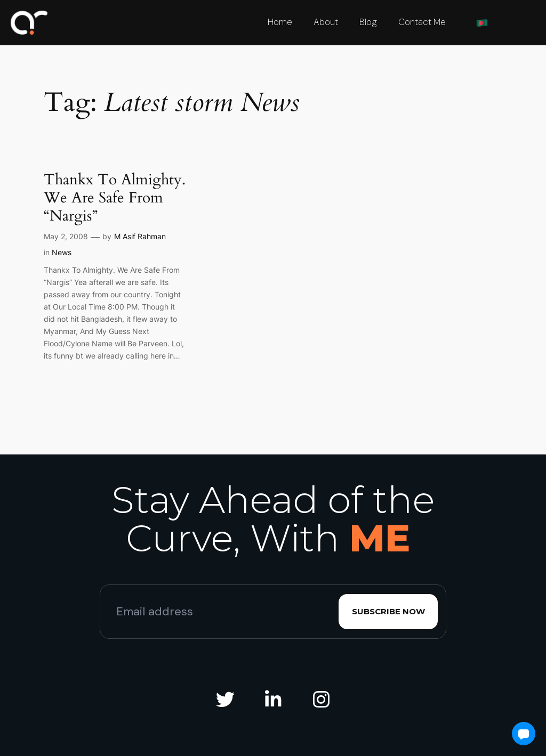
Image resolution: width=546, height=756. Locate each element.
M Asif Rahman (140, 236)
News (62, 252)
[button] (524, 734)
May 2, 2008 (66, 236)
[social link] (225, 700)
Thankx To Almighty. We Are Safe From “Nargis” (115, 198)
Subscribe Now (388, 611)
